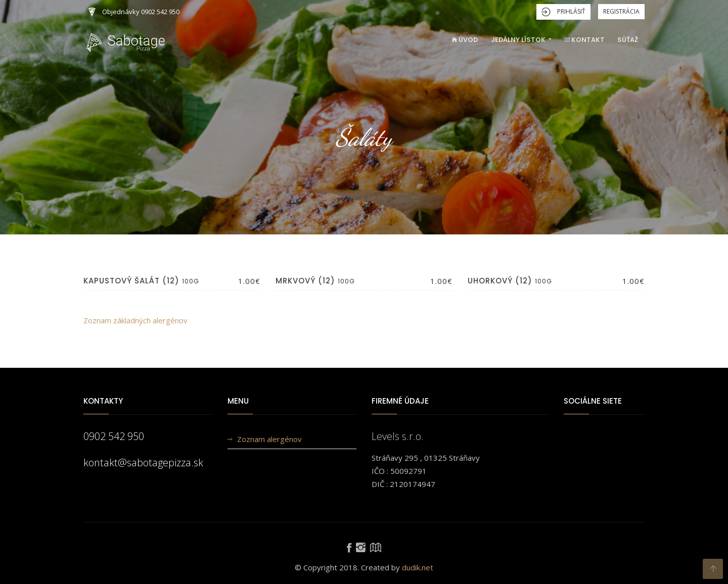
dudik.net (418, 567)
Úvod (465, 40)
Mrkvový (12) (305, 281)
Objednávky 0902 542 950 (134, 12)
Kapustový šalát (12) (131, 281)
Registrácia (621, 11)
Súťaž (628, 40)
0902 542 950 (114, 436)
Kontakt (585, 40)
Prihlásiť (563, 12)
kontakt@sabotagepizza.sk (143, 463)
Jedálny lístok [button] (519, 40)
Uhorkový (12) (500, 281)
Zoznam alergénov (269, 439)
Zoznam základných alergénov (135, 320)
